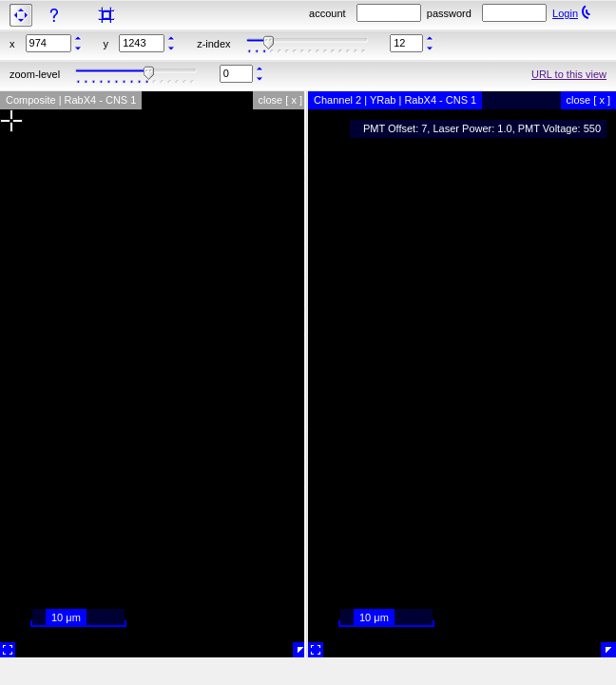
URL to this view (569, 74)
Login (565, 13)
